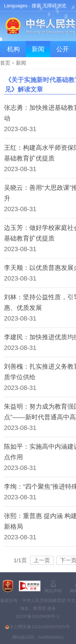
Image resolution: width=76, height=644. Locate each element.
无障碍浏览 (54, 6)
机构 (13, 49)
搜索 (36, 6)
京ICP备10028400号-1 (37, 616)
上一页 (42, 560)
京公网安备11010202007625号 (39, 627)
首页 (5, 63)
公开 (63, 49)
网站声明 (53, 591)
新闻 (38, 49)
